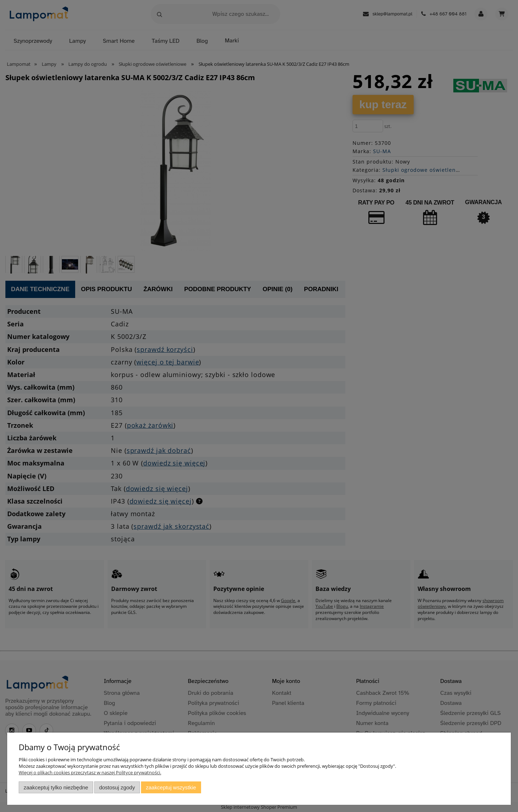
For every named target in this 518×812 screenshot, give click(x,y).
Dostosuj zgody (117, 787)
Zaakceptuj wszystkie (171, 787)
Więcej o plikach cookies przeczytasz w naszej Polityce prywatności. (90, 772)
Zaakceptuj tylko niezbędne (56, 787)
